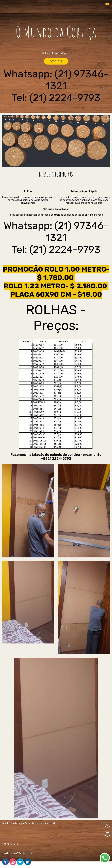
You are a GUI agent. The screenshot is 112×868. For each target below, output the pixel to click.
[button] (56, 61)
